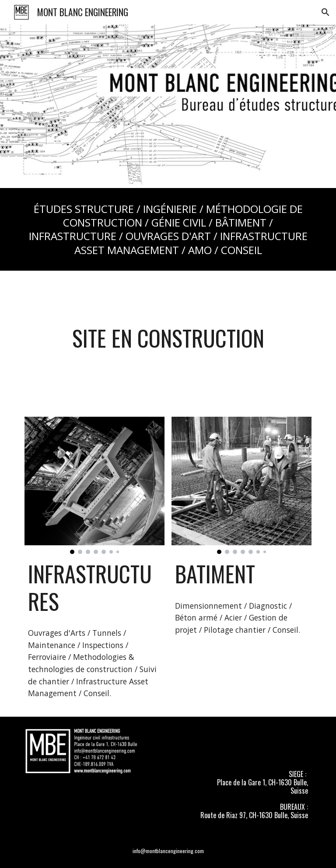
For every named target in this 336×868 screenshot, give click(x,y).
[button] (325, 12)
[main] (168, 229)
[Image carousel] (94, 486)
